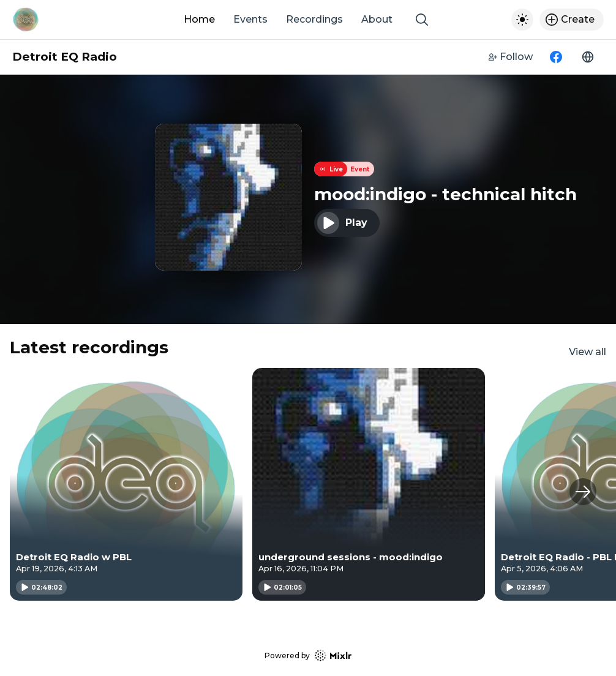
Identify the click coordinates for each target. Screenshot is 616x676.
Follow (511, 57)
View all (588, 352)
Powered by (308, 655)
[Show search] (422, 20)
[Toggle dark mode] (522, 20)
